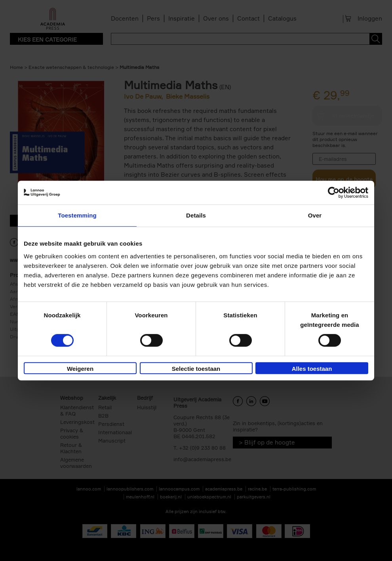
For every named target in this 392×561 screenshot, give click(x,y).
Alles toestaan (312, 369)
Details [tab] (196, 215)
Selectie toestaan (196, 369)
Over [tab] (315, 215)
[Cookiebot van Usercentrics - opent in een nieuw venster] (334, 193)
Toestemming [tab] (77, 215)
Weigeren (80, 369)
